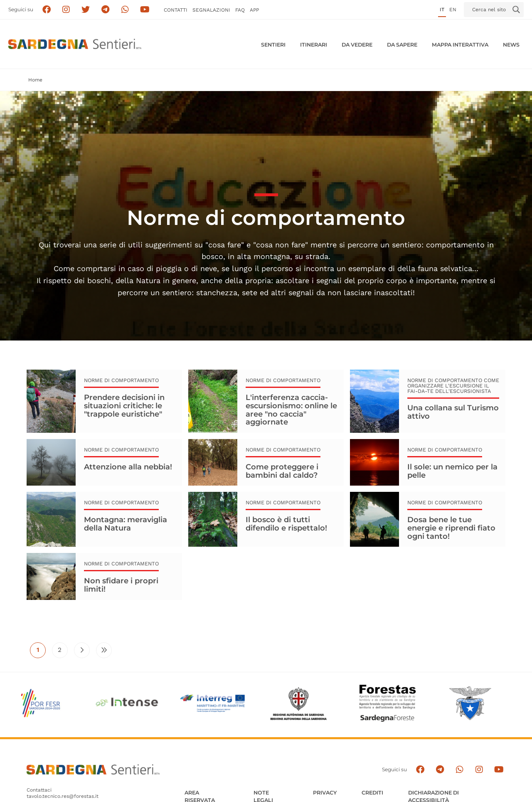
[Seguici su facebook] (46, 10)
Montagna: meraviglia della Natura (126, 524)
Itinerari (314, 45)
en (453, 10)
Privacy (325, 793)
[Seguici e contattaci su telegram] (105, 10)
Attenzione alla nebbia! (128, 467)
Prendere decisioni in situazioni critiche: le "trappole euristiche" (124, 406)
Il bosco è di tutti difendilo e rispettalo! (286, 524)
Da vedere (357, 45)
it (442, 10)
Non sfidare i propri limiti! (121, 585)
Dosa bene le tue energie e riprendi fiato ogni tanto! (451, 528)
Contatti (176, 10)
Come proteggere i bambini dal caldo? (282, 471)
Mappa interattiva (460, 45)
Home (35, 80)
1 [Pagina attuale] (41, 652)
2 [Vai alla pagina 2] (63, 652)
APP (254, 10)
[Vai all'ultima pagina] (104, 650)
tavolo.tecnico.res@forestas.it (63, 796)
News (511, 45)
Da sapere (402, 45)
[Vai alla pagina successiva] (82, 650)
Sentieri (273, 45)
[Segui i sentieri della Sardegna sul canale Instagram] (66, 10)
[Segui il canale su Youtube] (145, 10)
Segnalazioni (211, 10)
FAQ (240, 10)
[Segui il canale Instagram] (479, 770)
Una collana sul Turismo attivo (453, 412)
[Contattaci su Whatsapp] (125, 10)
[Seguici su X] (86, 10)
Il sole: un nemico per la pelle (452, 471)
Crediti (372, 793)
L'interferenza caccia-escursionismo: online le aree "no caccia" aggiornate (291, 410)
